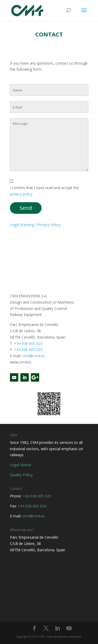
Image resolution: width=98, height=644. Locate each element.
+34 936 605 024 (28, 349)
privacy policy (21, 194)
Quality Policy (21, 475)
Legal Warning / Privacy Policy (35, 225)
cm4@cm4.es (34, 356)
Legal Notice (21, 465)
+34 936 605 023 (28, 343)
